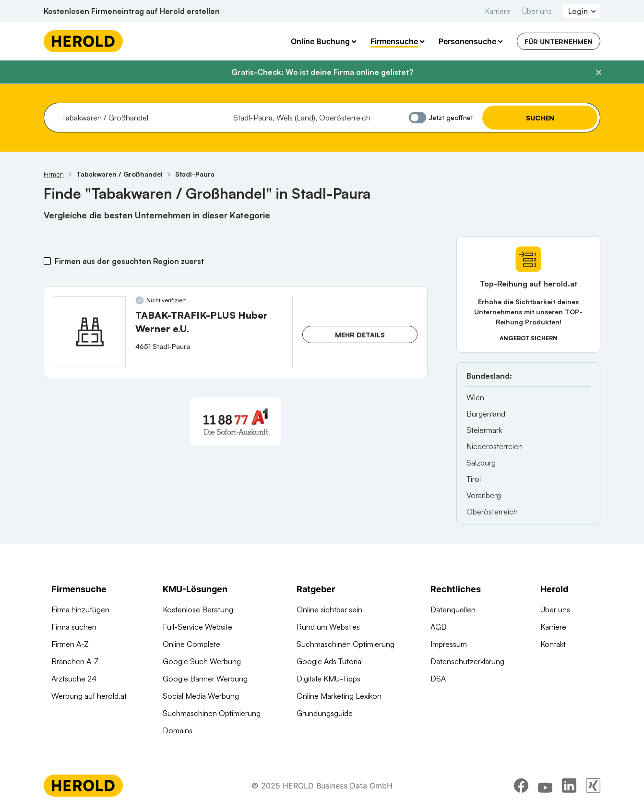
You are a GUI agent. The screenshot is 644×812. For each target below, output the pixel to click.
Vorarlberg (484, 495)
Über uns (537, 11)
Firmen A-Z (70, 644)
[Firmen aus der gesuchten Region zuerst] (47, 261)
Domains (178, 730)
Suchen (540, 118)
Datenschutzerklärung (467, 661)
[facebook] (521, 786)
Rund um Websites (328, 627)
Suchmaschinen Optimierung (212, 713)
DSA (438, 679)
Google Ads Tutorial (330, 661)
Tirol (474, 479)
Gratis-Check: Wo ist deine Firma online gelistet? (322, 72)
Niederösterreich (495, 446)
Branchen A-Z (75, 661)
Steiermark (484, 430)
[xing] (593, 786)
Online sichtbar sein (329, 609)
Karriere (498, 11)
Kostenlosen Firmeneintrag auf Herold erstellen (132, 11)
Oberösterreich (492, 512)
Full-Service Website (197, 627)
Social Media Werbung (201, 696)
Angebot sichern (529, 338)
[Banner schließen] (598, 72)
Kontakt (553, 644)
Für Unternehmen (559, 42)
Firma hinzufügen (80, 609)
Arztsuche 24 (74, 679)
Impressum (449, 644)
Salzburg (481, 463)
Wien (475, 397)
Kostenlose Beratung (198, 609)
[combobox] (137, 118)
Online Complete (191, 644)
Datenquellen (453, 609)
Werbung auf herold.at (89, 696)
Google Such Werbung (202, 661)
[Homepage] (83, 41)
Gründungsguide (325, 713)
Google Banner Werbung (205, 679)
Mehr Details (360, 335)
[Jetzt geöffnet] (417, 118)
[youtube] (545, 786)
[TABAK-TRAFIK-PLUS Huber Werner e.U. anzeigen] (90, 332)
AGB (438, 627)
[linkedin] (569, 786)
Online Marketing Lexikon (339, 696)
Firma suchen (74, 627)
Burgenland (486, 414)
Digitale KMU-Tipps (328, 679)
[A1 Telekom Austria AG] (236, 421)
